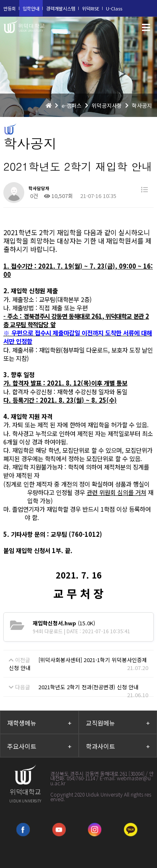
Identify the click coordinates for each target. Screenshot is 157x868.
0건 (33, 196)
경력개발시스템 (61, 8)
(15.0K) (64, 623)
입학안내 (31, 8)
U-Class (114, 8)
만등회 (10, 8)
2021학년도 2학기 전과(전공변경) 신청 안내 (89, 687)
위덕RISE (91, 8)
